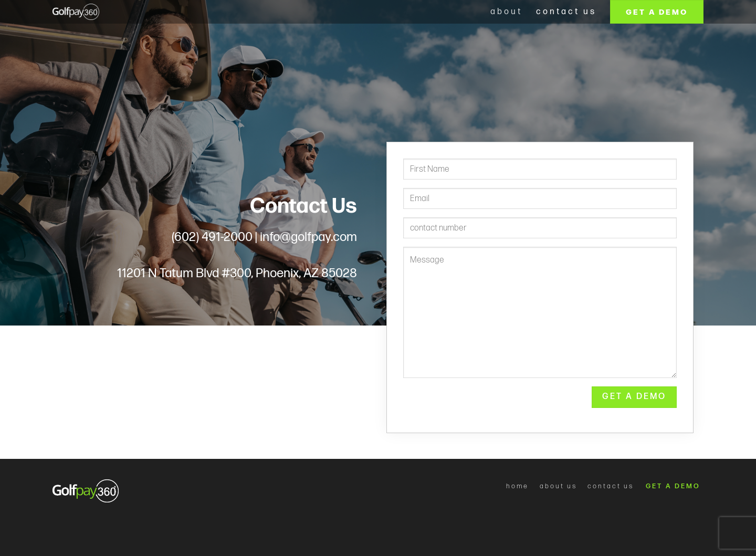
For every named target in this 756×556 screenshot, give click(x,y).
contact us (611, 486)
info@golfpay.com (308, 237)
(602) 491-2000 (212, 237)
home (517, 486)
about (506, 12)
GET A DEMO (675, 486)
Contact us (566, 12)
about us (558, 486)
